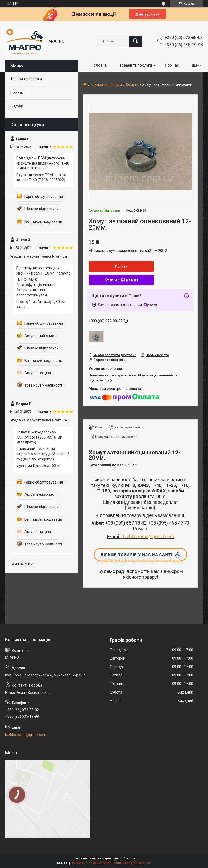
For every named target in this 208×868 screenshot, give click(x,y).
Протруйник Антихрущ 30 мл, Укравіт (41, 304)
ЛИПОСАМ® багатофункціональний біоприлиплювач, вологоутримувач (36, 287)
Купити (121, 266)
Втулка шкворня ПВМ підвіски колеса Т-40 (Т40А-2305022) (42, 178)
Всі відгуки (21, 563)
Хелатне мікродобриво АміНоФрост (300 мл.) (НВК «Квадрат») (39, 437)
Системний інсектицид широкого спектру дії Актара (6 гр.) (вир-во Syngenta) (43, 454)
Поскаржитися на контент (90, 863)
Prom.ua (129, 858)
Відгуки (17, 106)
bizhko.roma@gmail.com (149, 536)
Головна (99, 65)
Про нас (172, 65)
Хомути (132, 85)
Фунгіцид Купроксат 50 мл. (39, 466)
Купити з (121, 280)
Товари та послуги (136, 65)
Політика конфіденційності (131, 863)
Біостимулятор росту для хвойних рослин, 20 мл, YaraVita (43, 271)
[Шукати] (135, 41)
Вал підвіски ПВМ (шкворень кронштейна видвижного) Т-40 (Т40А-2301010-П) (43, 163)
